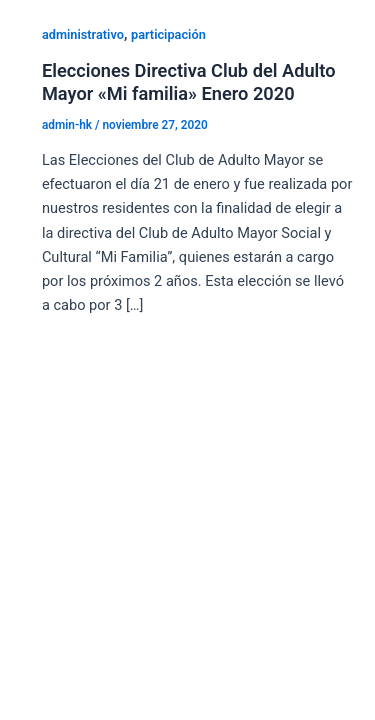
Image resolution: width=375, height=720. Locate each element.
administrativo (83, 34)
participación (168, 34)
